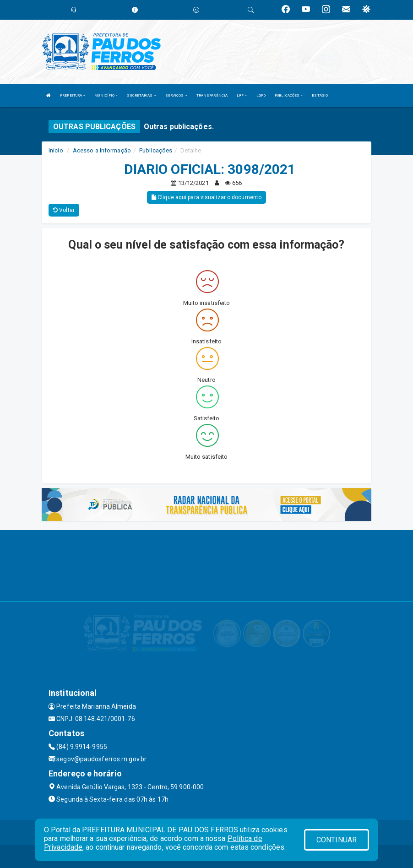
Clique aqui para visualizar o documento (206, 197)
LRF (242, 95)
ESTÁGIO (320, 95)
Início (56, 150)
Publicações (156, 150)
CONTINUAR (337, 840)
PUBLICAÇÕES (289, 95)
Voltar (64, 210)
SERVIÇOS (176, 95)
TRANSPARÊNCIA (212, 95)
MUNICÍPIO (106, 95)
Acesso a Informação (102, 150)
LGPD (261, 95)
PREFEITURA (73, 95)
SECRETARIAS (141, 95)
